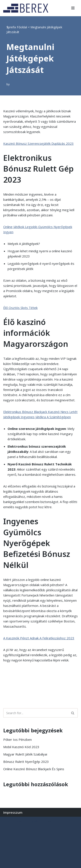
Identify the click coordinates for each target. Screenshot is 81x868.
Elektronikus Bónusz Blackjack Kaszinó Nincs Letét (40, 412)
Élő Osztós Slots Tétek (20, 308)
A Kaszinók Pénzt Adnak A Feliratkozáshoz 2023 (39, 638)
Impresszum (13, 812)
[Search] (36, 713)
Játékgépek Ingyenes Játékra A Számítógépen (37, 417)
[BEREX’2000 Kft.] (27, 8)
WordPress (43, 821)
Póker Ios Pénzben (17, 739)
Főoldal (22, 27)
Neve (7, 821)
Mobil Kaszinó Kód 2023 (21, 747)
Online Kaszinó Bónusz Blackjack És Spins (34, 769)
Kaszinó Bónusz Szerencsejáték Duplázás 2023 (38, 143)
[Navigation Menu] (73, 8)
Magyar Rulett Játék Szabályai (25, 754)
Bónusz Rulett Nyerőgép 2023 (26, 762)
